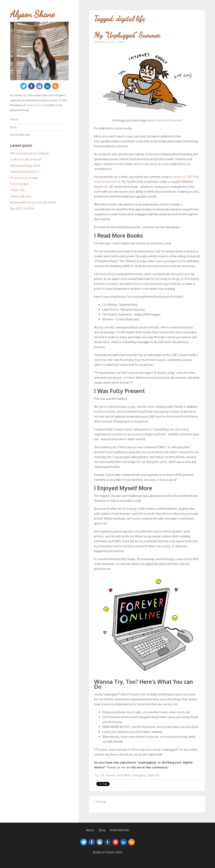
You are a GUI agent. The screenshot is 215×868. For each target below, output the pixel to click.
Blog (13, 127)
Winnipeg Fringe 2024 (25, 166)
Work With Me (20, 135)
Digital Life (153, 775)
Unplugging (139, 775)
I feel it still (17, 190)
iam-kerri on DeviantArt (167, 120)
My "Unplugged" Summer (127, 35)
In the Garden (19, 184)
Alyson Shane (32, 14)
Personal (111, 775)
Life (102, 775)
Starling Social (35, 105)
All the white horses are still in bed (33, 202)
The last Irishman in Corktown (30, 153)
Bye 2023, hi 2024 (22, 208)
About (14, 119)
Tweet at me (116, 767)
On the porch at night (24, 178)
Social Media (124, 775)
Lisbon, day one (21, 196)
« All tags (100, 802)
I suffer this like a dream (26, 159)
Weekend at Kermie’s (25, 172)
